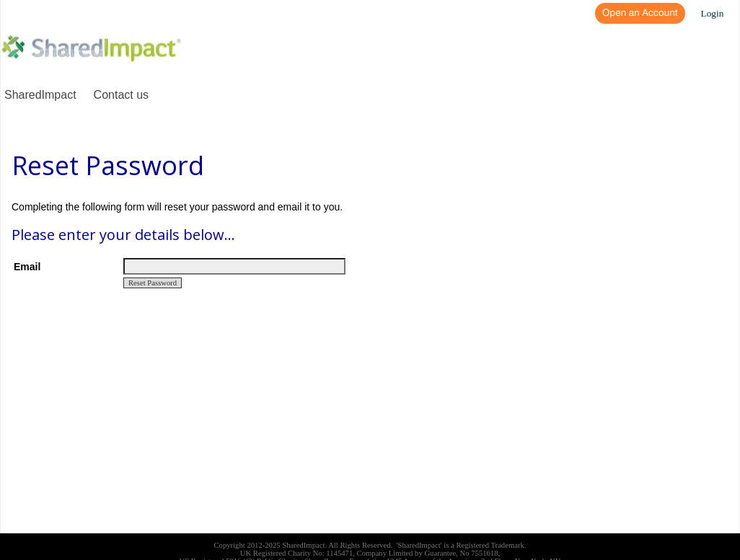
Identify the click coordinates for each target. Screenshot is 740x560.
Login (713, 13)
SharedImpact (40, 95)
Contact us (121, 95)
